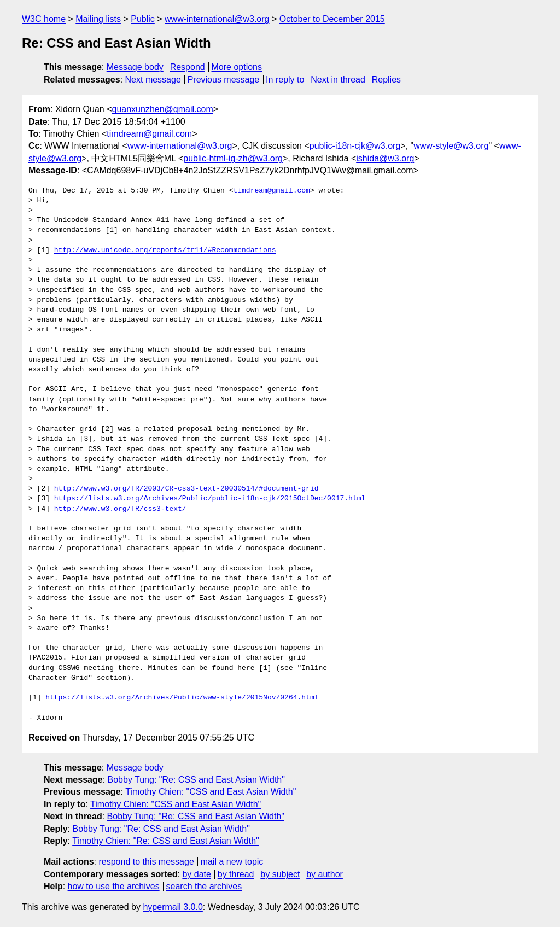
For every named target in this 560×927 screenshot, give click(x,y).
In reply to (285, 80)
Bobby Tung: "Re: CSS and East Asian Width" (196, 780)
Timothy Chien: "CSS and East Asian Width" (211, 792)
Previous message (224, 80)
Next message (153, 80)
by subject (280, 874)
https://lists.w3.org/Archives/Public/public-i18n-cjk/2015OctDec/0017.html (210, 499)
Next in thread (338, 80)
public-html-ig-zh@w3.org (233, 158)
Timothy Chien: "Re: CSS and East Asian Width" (166, 841)
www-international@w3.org (217, 19)
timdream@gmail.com (149, 134)
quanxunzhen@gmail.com (163, 109)
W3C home (44, 19)
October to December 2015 (332, 19)
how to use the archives (114, 886)
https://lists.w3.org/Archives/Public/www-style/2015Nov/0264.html (182, 698)
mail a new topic (232, 862)
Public (143, 19)
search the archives (204, 886)
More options (237, 67)
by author (325, 874)
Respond (188, 67)
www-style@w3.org (451, 146)
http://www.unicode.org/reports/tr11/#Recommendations (165, 250)
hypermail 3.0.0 (173, 907)
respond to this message (146, 862)
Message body (135, 67)
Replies (386, 80)
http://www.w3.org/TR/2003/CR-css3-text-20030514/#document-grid (186, 489)
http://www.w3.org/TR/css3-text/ (120, 509)
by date (196, 874)
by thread (236, 874)
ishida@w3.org (385, 158)
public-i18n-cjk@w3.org (355, 146)
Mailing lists (98, 19)
